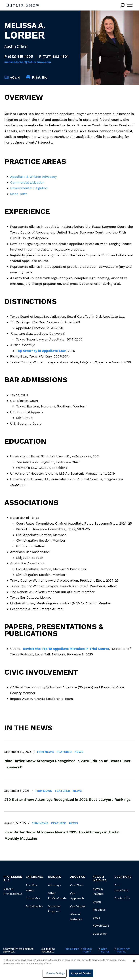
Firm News (45, 752)
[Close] (134, 961)
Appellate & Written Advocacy (33, 177)
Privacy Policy (88, 950)
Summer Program (54, 909)
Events (97, 902)
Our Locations (121, 888)
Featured (64, 752)
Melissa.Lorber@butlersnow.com (28, 62)
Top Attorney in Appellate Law (41, 351)
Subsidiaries (34, 906)
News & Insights (98, 891)
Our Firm (77, 885)
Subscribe (100, 934)
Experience (35, 877)
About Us (78, 877)
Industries (33, 898)
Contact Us (122, 898)
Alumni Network (76, 917)
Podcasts (99, 910)
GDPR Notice (105, 950)
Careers (55, 877)
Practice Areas (32, 888)
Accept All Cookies (81, 973)
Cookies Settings (55, 973)
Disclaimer (72, 949)
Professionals (13, 878)
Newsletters (101, 926)
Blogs (96, 918)
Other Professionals (57, 896)
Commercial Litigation (27, 182)
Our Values (78, 906)
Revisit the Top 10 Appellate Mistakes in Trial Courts (66, 649)
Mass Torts (19, 194)
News (79, 752)
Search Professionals (13, 891)
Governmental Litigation (29, 188)
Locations (123, 877)
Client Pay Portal (123, 950)
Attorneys (54, 885)
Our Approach (77, 896)
